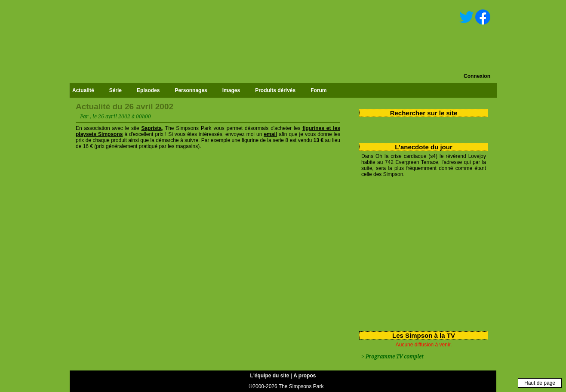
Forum (318, 90)
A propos (305, 376)
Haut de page (540, 383)
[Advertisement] (420, 253)
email (270, 134)
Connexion (477, 76)
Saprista (151, 128)
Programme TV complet (394, 357)
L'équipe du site (270, 376)
